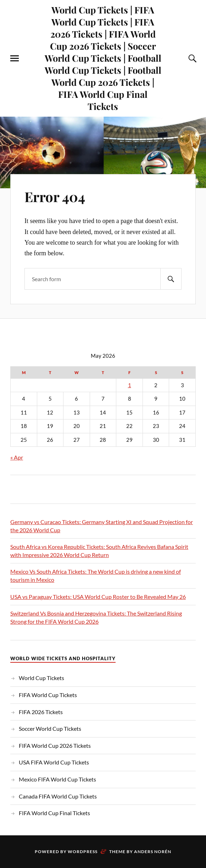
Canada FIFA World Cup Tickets (58, 796)
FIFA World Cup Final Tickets (54, 813)
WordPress (83, 852)
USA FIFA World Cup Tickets (54, 762)
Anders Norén (153, 852)
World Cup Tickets (41, 678)
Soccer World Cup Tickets (50, 728)
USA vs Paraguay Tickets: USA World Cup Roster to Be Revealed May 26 (98, 597)
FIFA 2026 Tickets (41, 712)
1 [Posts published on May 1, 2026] (130, 385)
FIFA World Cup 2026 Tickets (55, 745)
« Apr (17, 457)
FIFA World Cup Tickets (48, 695)
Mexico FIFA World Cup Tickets (57, 779)
